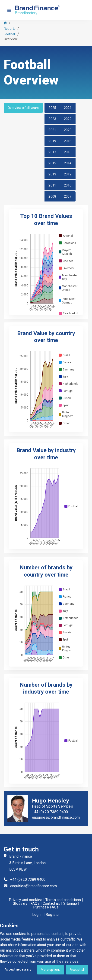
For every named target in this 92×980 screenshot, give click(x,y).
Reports (10, 29)
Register (53, 915)
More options (51, 970)
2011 (52, 185)
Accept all (77, 970)
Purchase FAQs (46, 907)
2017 (52, 152)
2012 (68, 174)
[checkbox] (60, 236)
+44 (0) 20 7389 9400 (50, 812)
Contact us (51, 904)
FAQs (35, 904)
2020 (68, 130)
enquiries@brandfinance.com (56, 818)
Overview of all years (23, 108)
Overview (11, 39)
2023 (52, 119)
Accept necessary (18, 969)
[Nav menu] (9, 10)
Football (10, 34)
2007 (68, 196)
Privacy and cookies (25, 900)
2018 (68, 141)
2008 (52, 196)
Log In (37, 915)
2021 (52, 130)
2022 (68, 119)
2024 (68, 108)
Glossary (20, 904)
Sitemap (70, 904)
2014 (68, 163)
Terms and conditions (63, 900)
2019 (52, 141)
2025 (52, 108)
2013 (52, 174)
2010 (68, 185)
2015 (52, 163)
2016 (68, 152)
